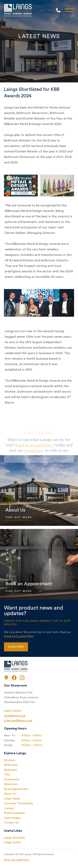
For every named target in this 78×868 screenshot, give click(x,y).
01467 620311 (13, 711)
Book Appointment (16, 789)
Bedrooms (10, 770)
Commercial (11, 780)
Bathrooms (11, 765)
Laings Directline (14, 838)
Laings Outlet (12, 842)
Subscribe (16, 647)
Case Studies (12, 818)
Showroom (11, 784)
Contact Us (11, 823)
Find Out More (19, 517)
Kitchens (9, 760)
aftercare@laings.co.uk (18, 721)
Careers (9, 808)
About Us (10, 794)
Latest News (12, 799)
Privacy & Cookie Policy (19, 636)
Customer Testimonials (19, 803)
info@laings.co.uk (15, 716)
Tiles (7, 775)
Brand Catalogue (14, 813)
